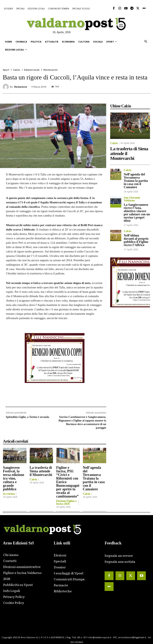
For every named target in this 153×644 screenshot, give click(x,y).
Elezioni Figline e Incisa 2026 (66, 503)
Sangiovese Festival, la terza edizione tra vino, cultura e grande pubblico (14, 478)
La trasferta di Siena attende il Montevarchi (41, 471)
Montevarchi (51, 70)
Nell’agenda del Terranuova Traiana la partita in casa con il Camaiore (94, 478)
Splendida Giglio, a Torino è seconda (27, 417)
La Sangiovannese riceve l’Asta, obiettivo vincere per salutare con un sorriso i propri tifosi (137, 213)
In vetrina (9, 494)
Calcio (17, 70)
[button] (146, 42)
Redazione (21, 87)
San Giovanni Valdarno (132, 199)
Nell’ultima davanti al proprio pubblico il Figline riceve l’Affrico (136, 240)
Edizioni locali (32, 70)
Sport (6, 70)
